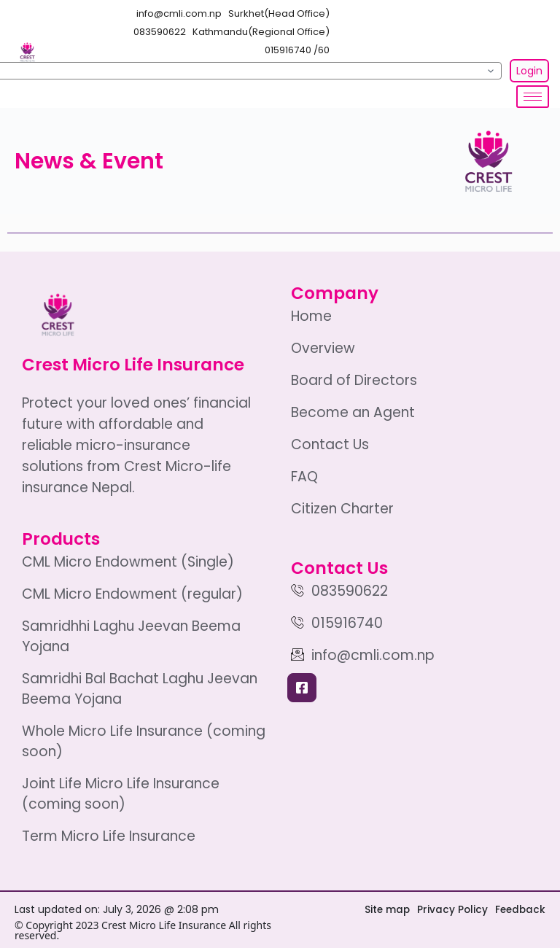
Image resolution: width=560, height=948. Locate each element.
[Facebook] (302, 688)
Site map (384, 909)
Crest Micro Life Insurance (133, 365)
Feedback (519, 909)
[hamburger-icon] (533, 97)
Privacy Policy (450, 909)
